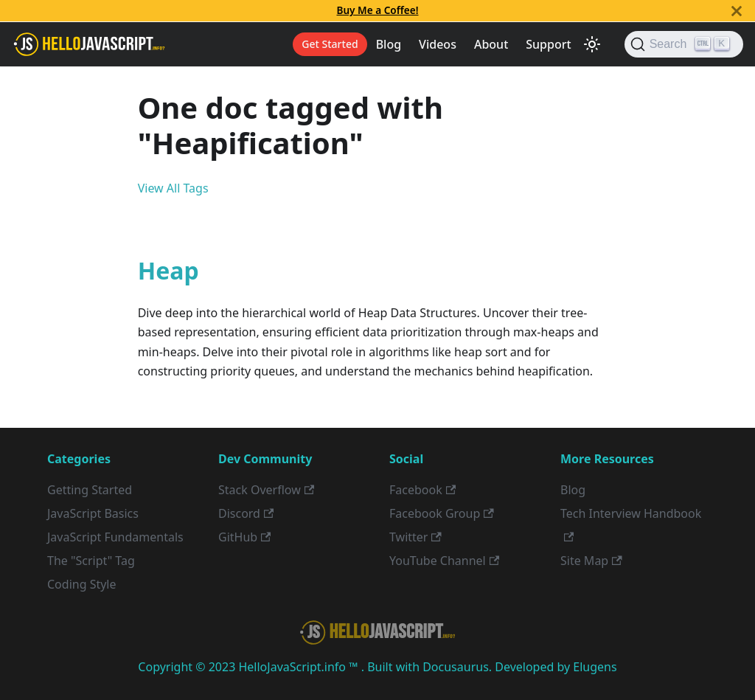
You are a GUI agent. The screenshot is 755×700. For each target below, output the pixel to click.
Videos (438, 44)
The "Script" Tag (91, 561)
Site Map (591, 561)
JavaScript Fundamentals (115, 537)
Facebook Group (442, 513)
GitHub (244, 537)
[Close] (737, 11)
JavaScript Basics (93, 513)
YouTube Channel (444, 561)
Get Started (330, 44)
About (491, 44)
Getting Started (90, 490)
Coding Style (82, 584)
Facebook (422, 490)
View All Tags (173, 188)
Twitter (415, 537)
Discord (246, 513)
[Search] (684, 44)
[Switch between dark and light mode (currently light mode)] (592, 44)
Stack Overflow (266, 490)
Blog (389, 44)
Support (548, 44)
